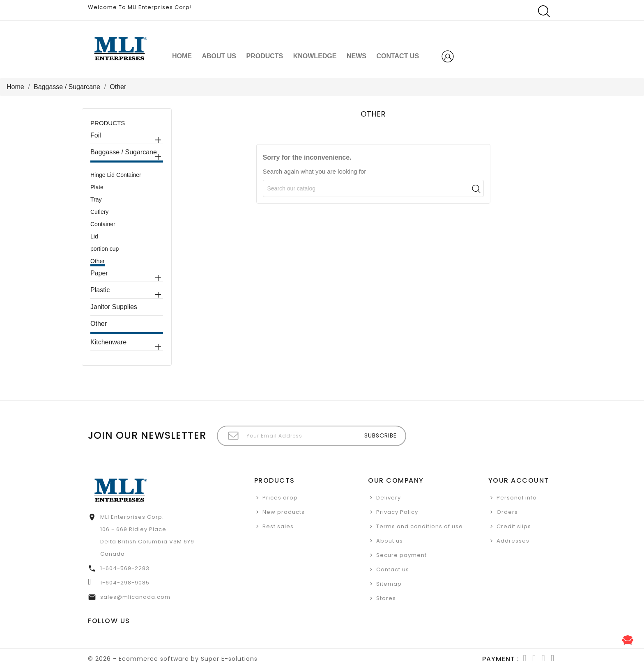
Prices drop (280, 498)
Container (103, 224)
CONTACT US (398, 56)
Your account (519, 480)
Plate (97, 187)
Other (98, 261)
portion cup (105, 249)
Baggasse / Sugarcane (124, 152)
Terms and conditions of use (420, 526)
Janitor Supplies (114, 307)
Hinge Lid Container (116, 175)
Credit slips (514, 526)
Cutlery (99, 212)
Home (182, 56)
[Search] (373, 188)
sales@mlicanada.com (135, 597)
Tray (96, 199)
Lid (94, 236)
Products (264, 56)
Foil (96, 135)
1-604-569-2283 (125, 568)
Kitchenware (108, 342)
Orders (507, 512)
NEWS (356, 56)
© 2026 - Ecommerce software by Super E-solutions (173, 659)
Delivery (389, 498)
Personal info (517, 498)
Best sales (278, 526)
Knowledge (315, 56)
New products (284, 512)
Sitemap (389, 584)
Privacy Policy (397, 512)
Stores (386, 598)
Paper (99, 273)
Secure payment (401, 555)
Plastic (100, 290)
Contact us (393, 569)
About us (219, 56)
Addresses (513, 541)
